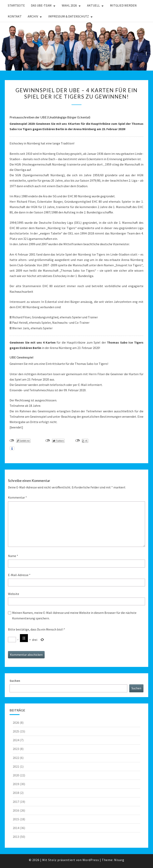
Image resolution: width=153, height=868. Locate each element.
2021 (16, 766)
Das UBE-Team (41, 5)
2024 (16, 740)
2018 (16, 793)
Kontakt (15, 16)
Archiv (33, 16)
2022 (16, 758)
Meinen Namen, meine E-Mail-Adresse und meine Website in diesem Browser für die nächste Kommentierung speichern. (74, 615)
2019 (16, 784)
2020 (16, 775)
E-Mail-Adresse (19, 575)
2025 (16, 731)
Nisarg (119, 860)
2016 (16, 810)
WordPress (91, 860)
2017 (16, 802)
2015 (16, 819)
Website (14, 594)
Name (13, 556)
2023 (16, 749)
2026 (16, 723)
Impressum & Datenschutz (69, 16)
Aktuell (93, 5)
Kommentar (17, 497)
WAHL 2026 (69, 5)
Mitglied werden (123, 5)
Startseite (16, 5)
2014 (16, 828)
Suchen (15, 681)
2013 (16, 837)
